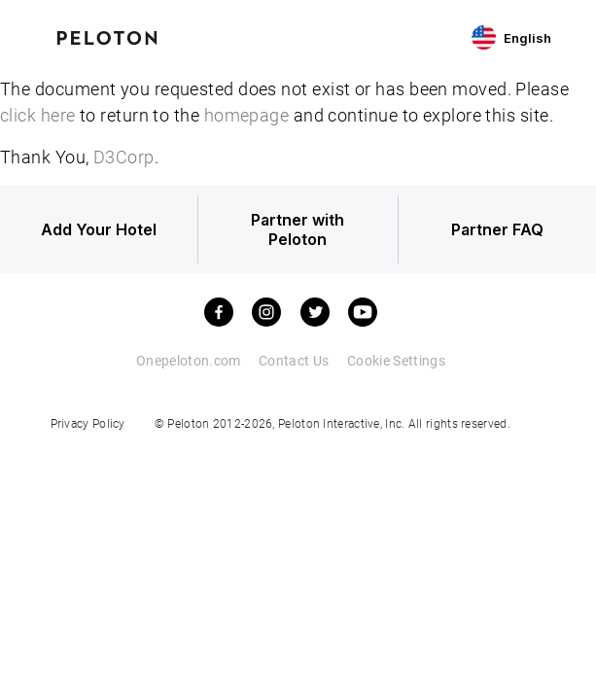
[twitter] (315, 312)
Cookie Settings (396, 360)
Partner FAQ (497, 229)
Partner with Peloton (298, 229)
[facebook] (219, 312)
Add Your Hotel (99, 229)
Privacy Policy (88, 423)
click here (38, 115)
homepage (247, 115)
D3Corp (124, 157)
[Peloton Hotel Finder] (107, 36)
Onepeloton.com (189, 360)
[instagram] (266, 312)
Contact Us (294, 360)
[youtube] (363, 312)
